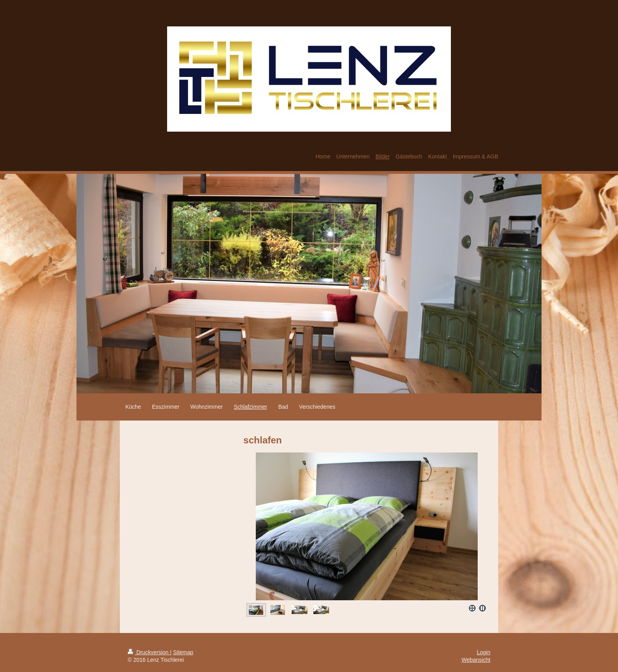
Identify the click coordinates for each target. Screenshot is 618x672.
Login (484, 652)
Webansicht (476, 660)
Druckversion (149, 652)
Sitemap (183, 652)
